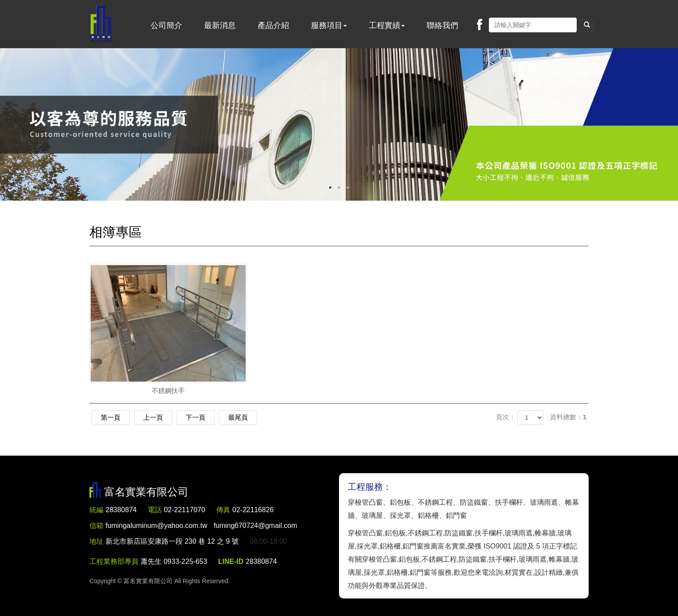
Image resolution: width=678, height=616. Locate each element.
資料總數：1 (568, 417)
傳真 (223, 510)
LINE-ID (231, 561)
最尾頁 (238, 417)
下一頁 (196, 417)
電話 (155, 510)
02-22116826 (253, 510)
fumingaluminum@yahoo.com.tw (201, 526)
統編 (96, 510)
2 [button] (339, 188)
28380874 (121, 510)
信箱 (96, 526)
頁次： (506, 417)
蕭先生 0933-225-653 (174, 561)
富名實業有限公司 (101, 24)
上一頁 (153, 417)
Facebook (480, 25)
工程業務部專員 (114, 561)
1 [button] (330, 188)
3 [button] (348, 188)
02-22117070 (184, 510)
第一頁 (111, 417)
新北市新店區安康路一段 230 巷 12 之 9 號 (172, 541)
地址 (96, 541)
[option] (339, 124)
